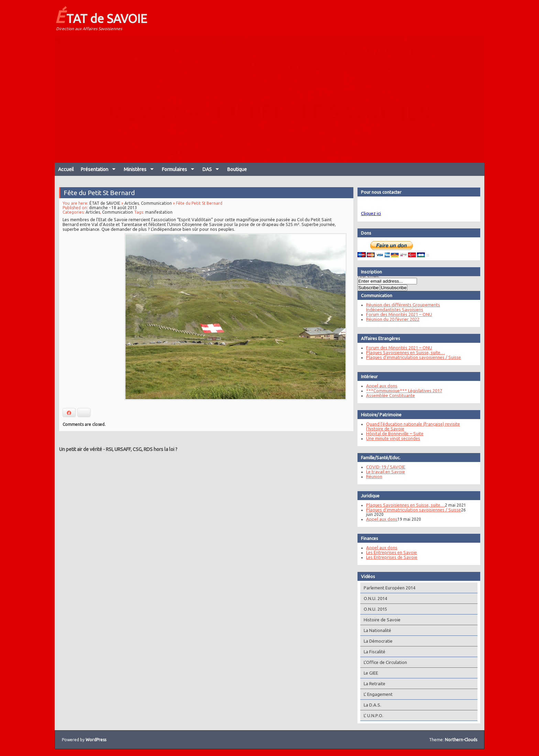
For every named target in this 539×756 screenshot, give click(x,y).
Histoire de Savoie (382, 620)
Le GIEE (371, 673)
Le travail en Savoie (385, 472)
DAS (207, 169)
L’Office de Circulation (385, 662)
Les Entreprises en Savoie (391, 552)
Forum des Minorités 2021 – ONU (399, 314)
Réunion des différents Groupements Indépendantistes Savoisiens (403, 307)
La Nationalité (377, 630)
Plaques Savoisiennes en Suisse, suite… (405, 352)
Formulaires (174, 169)
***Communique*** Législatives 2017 (404, 391)
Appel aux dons (381, 386)
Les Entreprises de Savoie (391, 557)
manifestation (159, 212)
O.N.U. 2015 (375, 609)
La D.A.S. (372, 705)
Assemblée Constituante (390, 395)
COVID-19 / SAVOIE (385, 467)
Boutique (237, 169)
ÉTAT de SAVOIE (101, 16)
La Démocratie (378, 641)
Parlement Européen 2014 (389, 588)
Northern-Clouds (461, 740)
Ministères (135, 169)
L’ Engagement (378, 694)
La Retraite (374, 684)
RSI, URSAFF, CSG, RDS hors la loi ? (142, 449)
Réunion (374, 476)
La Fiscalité (374, 652)
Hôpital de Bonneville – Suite (394, 433)
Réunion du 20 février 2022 (392, 319)
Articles (132, 204)
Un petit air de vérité (81, 449)
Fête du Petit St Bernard (100, 193)
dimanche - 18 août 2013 (114, 208)
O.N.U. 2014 (375, 598)
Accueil (66, 169)
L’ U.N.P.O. (373, 715)
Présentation (95, 169)
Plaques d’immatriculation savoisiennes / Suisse (413, 357)
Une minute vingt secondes (393, 438)
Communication (157, 204)
